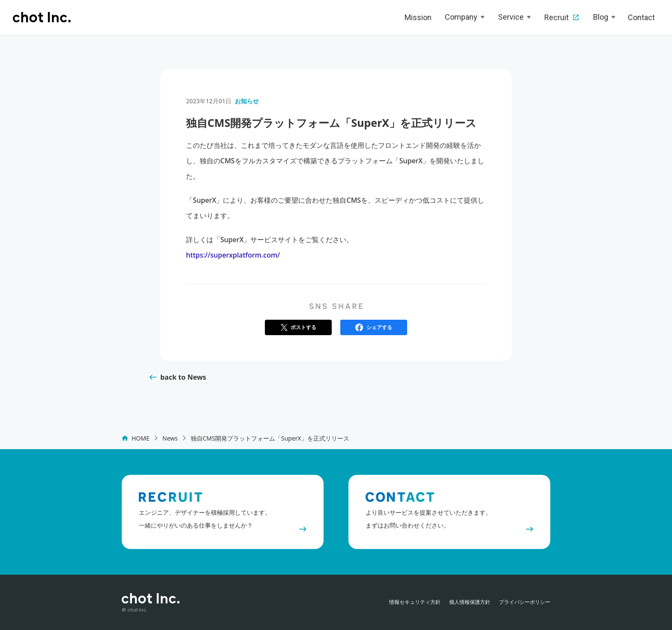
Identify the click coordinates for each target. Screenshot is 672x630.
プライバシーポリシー (525, 602)
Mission (418, 17)
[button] (298, 327)
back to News (183, 377)
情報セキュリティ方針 (415, 602)
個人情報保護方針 (470, 602)
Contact (641, 17)
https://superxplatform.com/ (233, 255)
